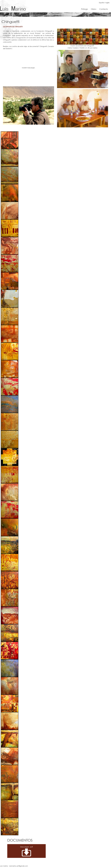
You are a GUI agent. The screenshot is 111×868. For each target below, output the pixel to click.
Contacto (104, 9)
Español (102, 3)
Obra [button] (94, 9)
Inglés (107, 3)
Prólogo (85, 9)
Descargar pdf (23, 847)
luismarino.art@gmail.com (19, 866)
